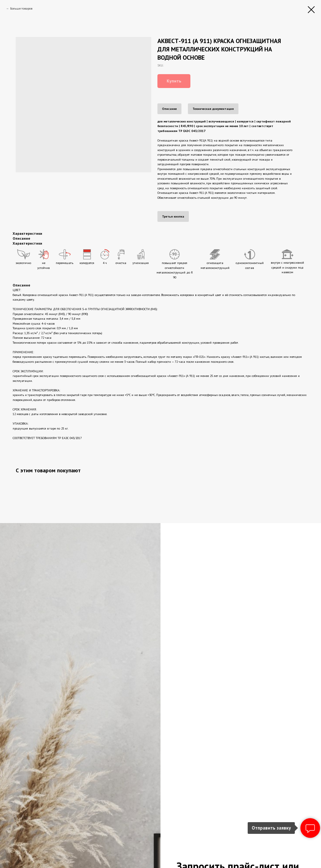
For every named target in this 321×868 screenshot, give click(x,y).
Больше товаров (21, 8)
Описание (169, 109)
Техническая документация (213, 109)
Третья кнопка (173, 216)
